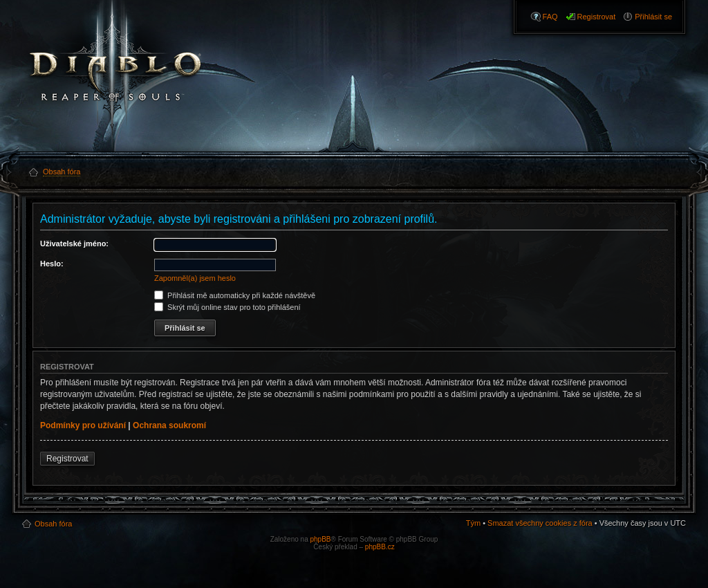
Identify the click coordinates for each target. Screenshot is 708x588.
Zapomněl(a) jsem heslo (195, 278)
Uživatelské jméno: (74, 244)
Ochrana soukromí (169, 425)
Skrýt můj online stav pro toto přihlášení (227, 307)
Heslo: (52, 264)
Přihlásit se (653, 17)
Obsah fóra (53, 524)
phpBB (320, 539)
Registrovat (597, 17)
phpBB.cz (380, 547)
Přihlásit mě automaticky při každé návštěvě (235, 295)
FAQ (550, 17)
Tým (473, 523)
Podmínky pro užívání (83, 425)
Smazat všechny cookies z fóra (540, 523)
